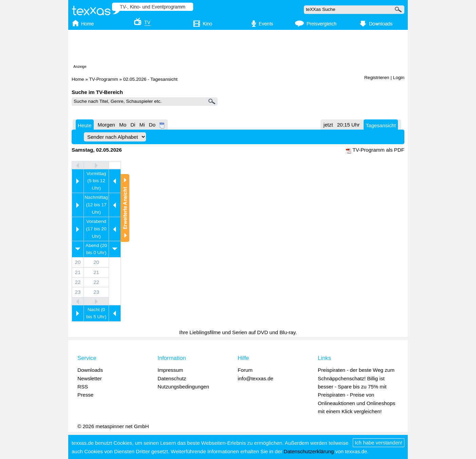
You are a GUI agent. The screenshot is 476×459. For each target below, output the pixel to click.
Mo (123, 125)
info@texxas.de (255, 378)
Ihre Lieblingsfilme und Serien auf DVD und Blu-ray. (238, 332)
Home (78, 79)
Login (399, 78)
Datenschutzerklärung (309, 451)
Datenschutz (172, 378)
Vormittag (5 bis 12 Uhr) (96, 181)
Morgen (107, 125)
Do (152, 125)
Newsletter (90, 378)
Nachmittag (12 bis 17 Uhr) (96, 205)
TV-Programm (103, 79)
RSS (83, 387)
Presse (85, 395)
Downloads (90, 370)
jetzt (328, 125)
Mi (142, 125)
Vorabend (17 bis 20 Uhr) (96, 229)
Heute (85, 125)
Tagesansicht (381, 125)
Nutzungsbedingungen (183, 387)
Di (133, 125)
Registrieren (377, 78)
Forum (245, 370)
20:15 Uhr (349, 125)
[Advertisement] (238, 49)
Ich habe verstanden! (379, 443)
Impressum (170, 370)
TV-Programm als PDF (378, 150)
